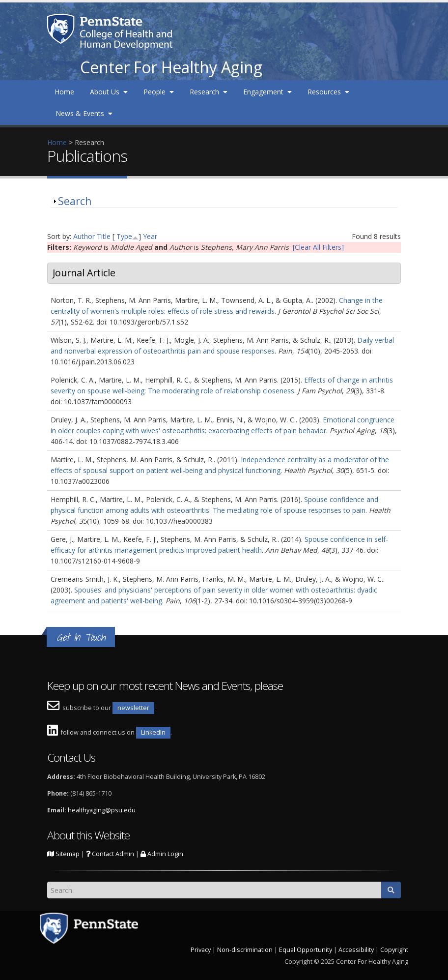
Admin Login (162, 854)
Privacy (201, 950)
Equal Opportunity (306, 950)
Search (75, 201)
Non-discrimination (245, 950)
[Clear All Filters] (318, 247)
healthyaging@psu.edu (102, 810)
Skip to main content (33, 5)
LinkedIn (153, 732)
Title (104, 236)
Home (64, 92)
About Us (109, 92)
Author (84, 236)
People (159, 92)
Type (124, 236)
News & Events (84, 113)
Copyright (394, 950)
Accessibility (356, 950)
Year (150, 236)
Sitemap (63, 854)
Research (209, 92)
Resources (328, 92)
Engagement (267, 92)
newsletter (133, 708)
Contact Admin (110, 854)
